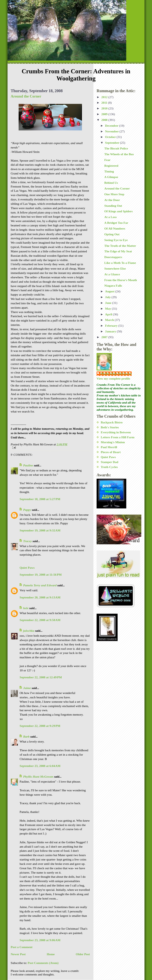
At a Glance (112, 274)
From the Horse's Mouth (121, 280)
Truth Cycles (109, 467)
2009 (105, 114)
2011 (105, 103)
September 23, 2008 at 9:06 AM (40, 940)
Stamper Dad (110, 462)
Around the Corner (26, 96)
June (109, 303)
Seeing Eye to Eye (116, 240)
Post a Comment (22, 947)
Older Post (83, 954)
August (110, 291)
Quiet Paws (27, 568)
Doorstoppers (113, 257)
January (111, 331)
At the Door (112, 200)
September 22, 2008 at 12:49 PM (41, 677)
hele (26, 608)
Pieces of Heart (111, 452)
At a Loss (110, 217)
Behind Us (111, 183)
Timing (109, 171)
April (109, 314)
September (113, 143)
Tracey (28, 541)
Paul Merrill (109, 447)
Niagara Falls (113, 286)
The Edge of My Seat (118, 251)
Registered (111, 166)
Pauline (28, 465)
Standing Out (113, 206)
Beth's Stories (110, 427)
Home (51, 954)
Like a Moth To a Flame (120, 263)
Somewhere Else (115, 268)
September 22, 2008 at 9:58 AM (40, 620)
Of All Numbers (115, 228)
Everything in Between (116, 432)
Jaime (27, 688)
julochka (29, 631)
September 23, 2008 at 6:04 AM (40, 766)
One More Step (114, 194)
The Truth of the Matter (120, 246)
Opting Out (112, 234)
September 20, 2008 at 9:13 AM (40, 597)
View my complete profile (113, 379)
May (108, 309)
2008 (105, 120)
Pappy (27, 510)
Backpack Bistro (112, 422)
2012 (105, 97)
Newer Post (18, 954)
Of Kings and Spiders (118, 211)
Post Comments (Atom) (43, 963)
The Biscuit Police (116, 148)
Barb (26, 736)
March (110, 320)
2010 (105, 108)
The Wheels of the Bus (119, 154)
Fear (107, 160)
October (111, 137)
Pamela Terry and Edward (40, 585)
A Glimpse (111, 177)
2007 (105, 337)
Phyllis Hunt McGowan (38, 777)
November (112, 131)
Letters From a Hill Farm (118, 437)
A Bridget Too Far (116, 223)
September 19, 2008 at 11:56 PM (41, 575)
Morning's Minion (113, 442)
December (112, 126)
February (112, 326)
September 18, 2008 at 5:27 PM (40, 499)
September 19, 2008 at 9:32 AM (40, 530)
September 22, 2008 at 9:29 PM (40, 726)
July (108, 297)
